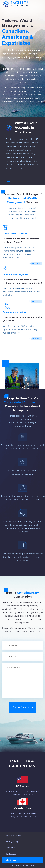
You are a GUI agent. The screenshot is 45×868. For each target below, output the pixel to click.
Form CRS (10, 848)
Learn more (34, 263)
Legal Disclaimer (13, 836)
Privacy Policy (12, 842)
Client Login (11, 860)
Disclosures (11, 854)
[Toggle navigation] (42, 4)
